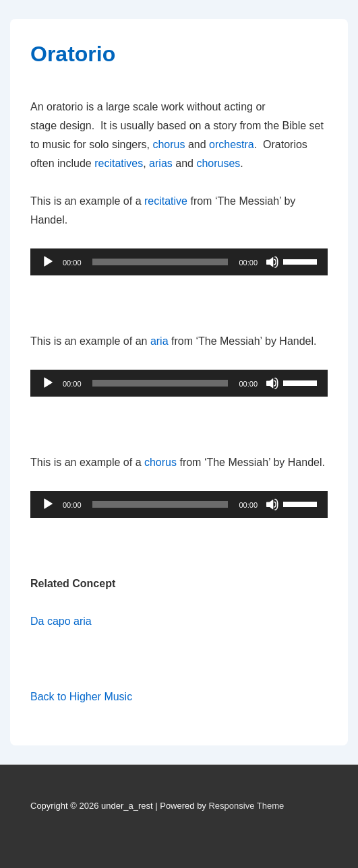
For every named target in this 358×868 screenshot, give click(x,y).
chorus (169, 144)
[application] (179, 262)
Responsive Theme (246, 806)
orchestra (232, 144)
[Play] (48, 262)
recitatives (119, 163)
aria (159, 341)
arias (161, 163)
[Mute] (272, 262)
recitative (166, 201)
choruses (218, 163)
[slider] (160, 262)
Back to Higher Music (81, 697)
